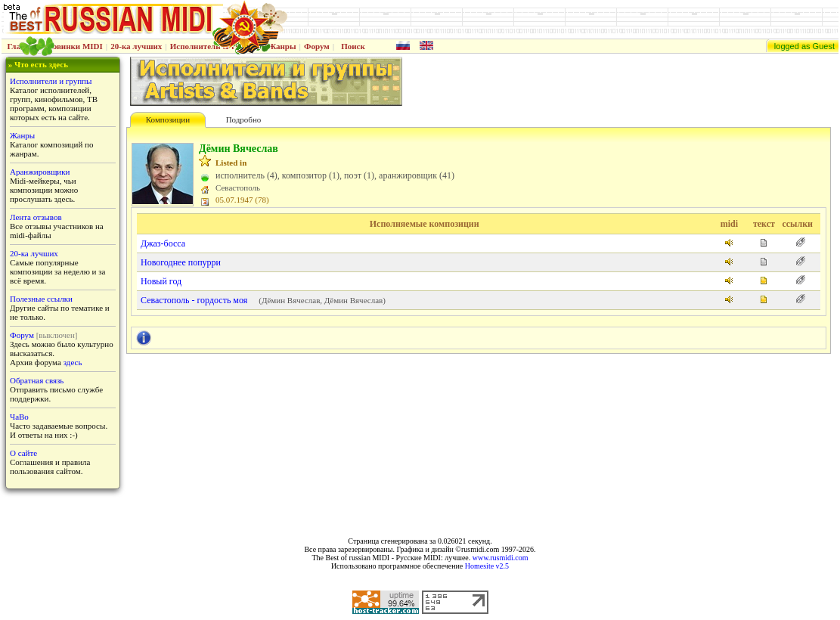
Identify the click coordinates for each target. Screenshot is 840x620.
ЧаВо (19, 417)
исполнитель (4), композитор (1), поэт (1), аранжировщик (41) (335, 175)
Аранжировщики (40, 172)
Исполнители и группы (51, 81)
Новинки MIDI (74, 46)
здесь (73, 362)
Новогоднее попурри (181, 262)
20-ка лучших (136, 46)
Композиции (168, 119)
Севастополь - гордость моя (194, 300)
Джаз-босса (163, 243)
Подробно (244, 119)
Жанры (282, 46)
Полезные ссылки (41, 299)
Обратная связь (37, 380)
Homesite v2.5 (487, 566)
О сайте (23, 453)
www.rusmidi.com (501, 558)
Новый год (161, 281)
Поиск (353, 46)
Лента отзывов (36, 217)
